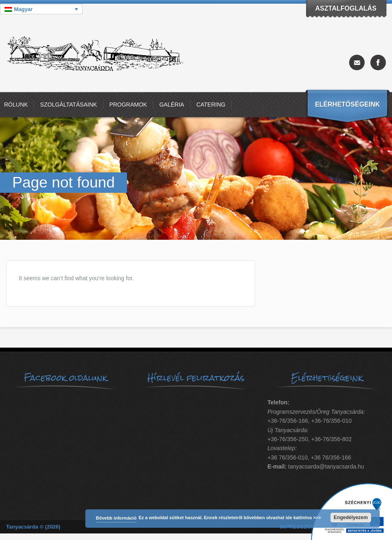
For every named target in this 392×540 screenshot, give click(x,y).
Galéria (172, 105)
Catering (211, 105)
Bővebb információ (116, 518)
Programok (128, 105)
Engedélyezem (351, 518)
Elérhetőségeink (347, 104)
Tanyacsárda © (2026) (33, 527)
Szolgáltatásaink (68, 105)
